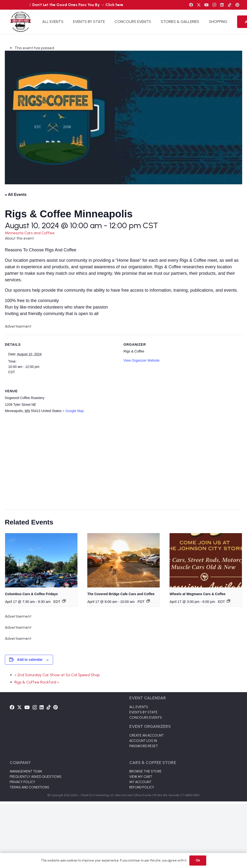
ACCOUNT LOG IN (143, 741)
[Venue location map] (121, 462)
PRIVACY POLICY (22, 782)
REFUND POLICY (142, 787)
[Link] (21, 22)
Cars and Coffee (39, 233)
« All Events (16, 195)
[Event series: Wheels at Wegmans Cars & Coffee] (228, 601)
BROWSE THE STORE (145, 771)
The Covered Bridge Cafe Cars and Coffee (121, 594)
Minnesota (15, 233)
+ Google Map (73, 411)
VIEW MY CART (141, 777)
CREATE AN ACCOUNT (147, 735)
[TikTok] (230, 5)
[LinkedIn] (222, 5)
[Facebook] (191, 5)
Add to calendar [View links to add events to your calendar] (30, 660)
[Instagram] (214, 5)
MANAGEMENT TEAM (26, 771)
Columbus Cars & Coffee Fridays (31, 594)
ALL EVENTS (139, 707)
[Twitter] (199, 5)
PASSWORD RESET (144, 746)
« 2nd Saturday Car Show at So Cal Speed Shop (57, 675)
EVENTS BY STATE (143, 712)
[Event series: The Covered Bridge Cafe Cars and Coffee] (148, 601)
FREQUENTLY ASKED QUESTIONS (36, 777)
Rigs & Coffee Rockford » (37, 682)
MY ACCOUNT (140, 782)
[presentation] (41, 560)
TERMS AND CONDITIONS (29, 787)
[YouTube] (206, 5)
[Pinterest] (237, 5)
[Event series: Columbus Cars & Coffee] (64, 601)
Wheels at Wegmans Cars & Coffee (198, 594)
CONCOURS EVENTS (146, 718)
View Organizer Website (142, 360)
